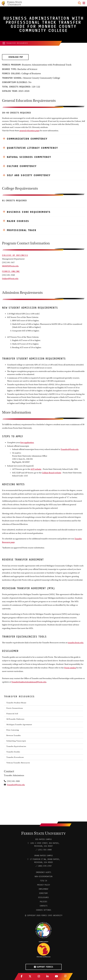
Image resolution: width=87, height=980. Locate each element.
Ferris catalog (70, 668)
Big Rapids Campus (44, 839)
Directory (43, 893)
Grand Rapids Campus (43, 856)
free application (27, 442)
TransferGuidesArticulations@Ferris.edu (29, 682)
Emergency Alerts (44, 872)
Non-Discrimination (43, 877)
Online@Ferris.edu (10, 279)
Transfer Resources (14, 43)
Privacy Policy (44, 885)
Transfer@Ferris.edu (70, 449)
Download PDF (15, 57)
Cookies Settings (44, 910)
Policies (43, 902)
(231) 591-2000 (45, 850)
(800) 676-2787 (45, 866)
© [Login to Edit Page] (26, 915)
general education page (29, 131)
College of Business (15, 255)
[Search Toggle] (79, 3)
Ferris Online (11, 271)
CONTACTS (44, 906)
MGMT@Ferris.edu (10, 266)
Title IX (44, 881)
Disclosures (43, 897)
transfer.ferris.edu (76, 643)
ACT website (36, 469)
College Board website (52, 473)
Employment (44, 889)
